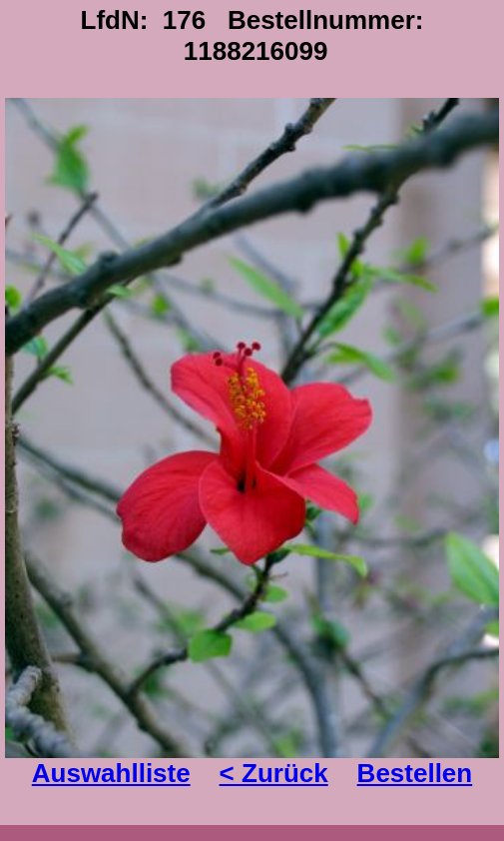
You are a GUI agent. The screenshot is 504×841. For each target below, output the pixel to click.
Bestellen (415, 773)
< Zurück (274, 773)
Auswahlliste (111, 773)
